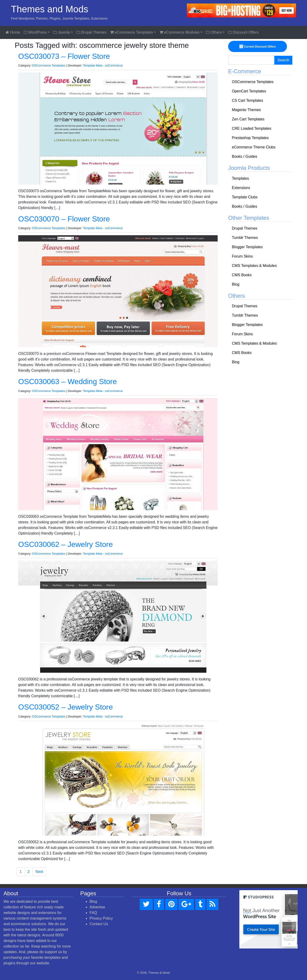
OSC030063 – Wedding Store (68, 381)
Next (39, 872)
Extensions (241, 188)
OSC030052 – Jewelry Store (66, 707)
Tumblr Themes (245, 238)
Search (283, 60)
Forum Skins (242, 256)
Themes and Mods (50, 9)
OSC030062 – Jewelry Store (66, 544)
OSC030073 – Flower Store (64, 56)
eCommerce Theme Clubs (254, 147)
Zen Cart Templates (248, 119)
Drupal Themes (92, 32)
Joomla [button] (61, 32)
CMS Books (242, 275)
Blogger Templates (247, 247)
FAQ (93, 913)
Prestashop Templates (250, 138)
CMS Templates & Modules (254, 266)
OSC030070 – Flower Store (64, 219)
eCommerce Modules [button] (180, 32)
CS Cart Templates (248, 100)
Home (13, 32)
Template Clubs (245, 197)
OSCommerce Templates (49, 65)
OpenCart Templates (249, 91)
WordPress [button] (35, 32)
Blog (236, 284)
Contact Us (99, 924)
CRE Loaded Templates (252, 128)
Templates (240, 178)
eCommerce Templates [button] (132, 32)
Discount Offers (243, 32)
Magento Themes (246, 110)
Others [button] (214, 32)
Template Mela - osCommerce (103, 65)
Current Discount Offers (258, 47)
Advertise (97, 907)
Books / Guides (245, 156)
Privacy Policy (101, 918)
